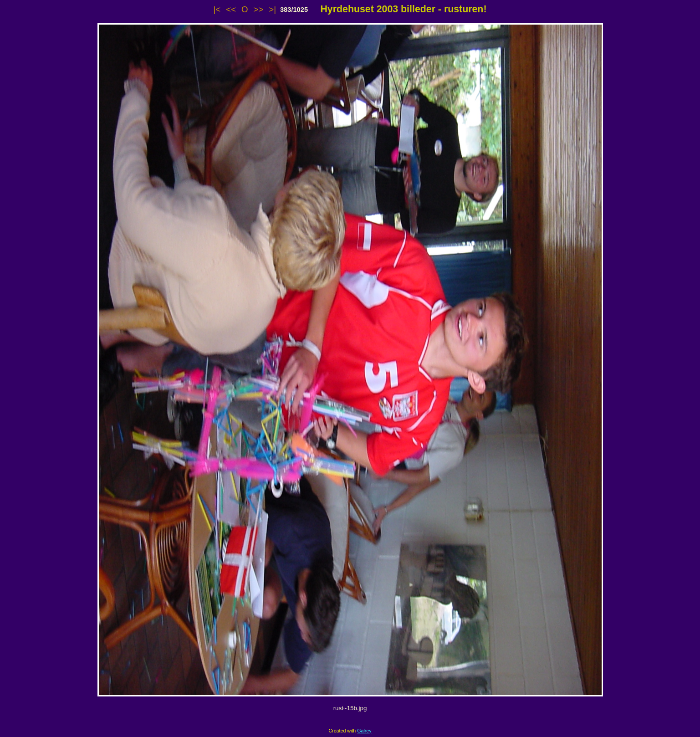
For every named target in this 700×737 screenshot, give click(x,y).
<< (231, 9)
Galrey (364, 731)
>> (259, 9)
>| (272, 9)
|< (217, 9)
